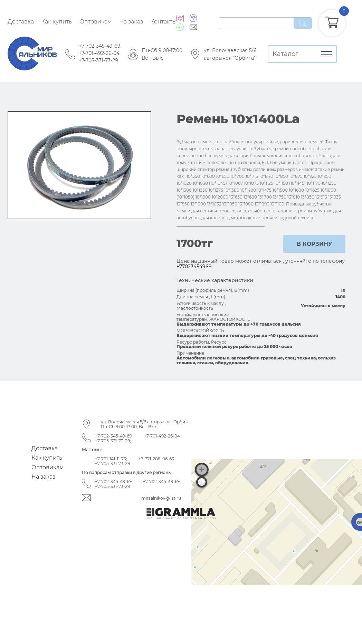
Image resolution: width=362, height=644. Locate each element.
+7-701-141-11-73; (111, 459)
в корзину (315, 244)
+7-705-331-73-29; (113, 441)
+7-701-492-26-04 (99, 53)
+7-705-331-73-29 (98, 60)
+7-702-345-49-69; (114, 436)
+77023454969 (194, 267)
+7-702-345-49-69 (100, 46)
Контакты (163, 22)
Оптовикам (96, 22)
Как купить (56, 22)
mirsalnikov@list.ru (161, 498)
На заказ (131, 22)
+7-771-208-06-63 (156, 459)
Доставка (21, 22)
